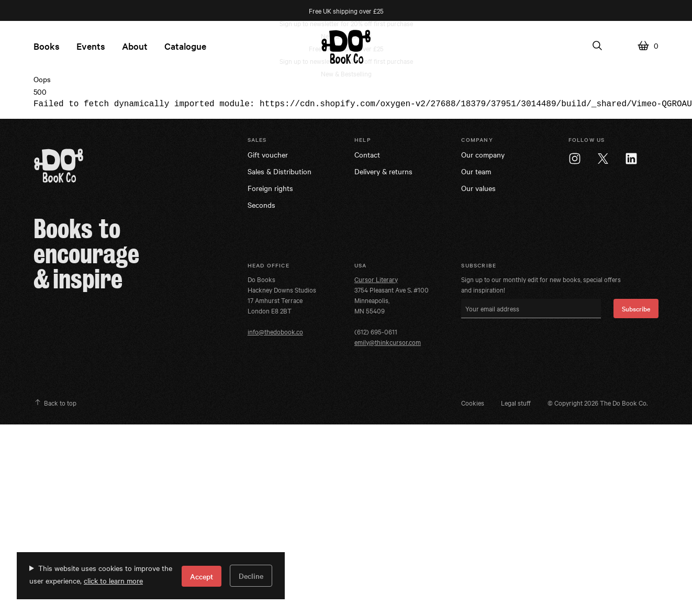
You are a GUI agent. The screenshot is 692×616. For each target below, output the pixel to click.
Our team (476, 171)
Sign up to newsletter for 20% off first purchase (346, 23)
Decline (251, 576)
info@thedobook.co (275, 331)
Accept (202, 576)
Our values (478, 188)
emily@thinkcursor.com (388, 342)
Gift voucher (268, 154)
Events (91, 46)
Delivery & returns (383, 171)
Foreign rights (270, 188)
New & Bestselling (346, 73)
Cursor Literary (376, 279)
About (135, 46)
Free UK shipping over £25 (346, 10)
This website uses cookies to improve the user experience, (101, 574)
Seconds (261, 205)
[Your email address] (531, 309)
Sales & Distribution (280, 171)
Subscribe (636, 308)
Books (47, 46)
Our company (483, 154)
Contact (367, 154)
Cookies (473, 402)
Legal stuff (516, 402)
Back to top (55, 402)
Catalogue (185, 46)
